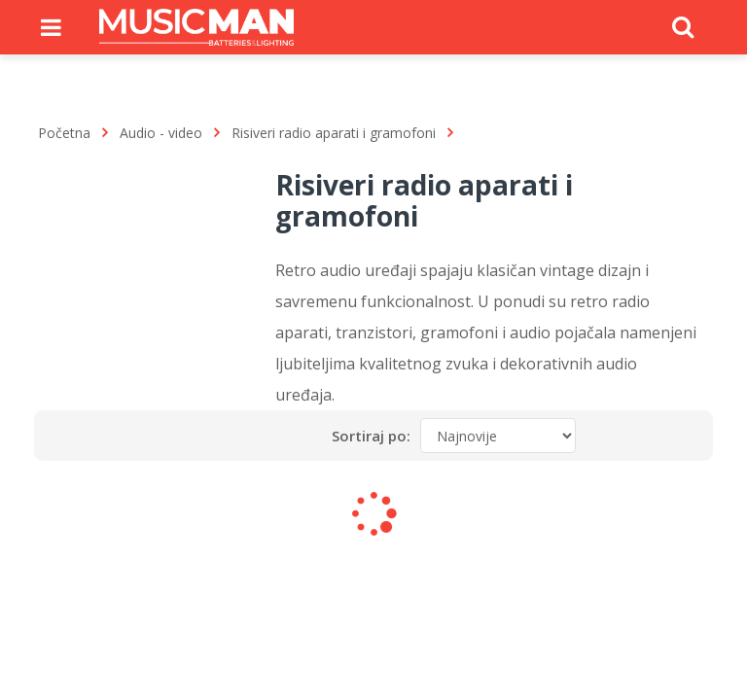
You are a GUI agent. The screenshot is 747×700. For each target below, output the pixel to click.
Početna (64, 133)
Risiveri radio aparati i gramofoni (334, 133)
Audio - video (161, 133)
